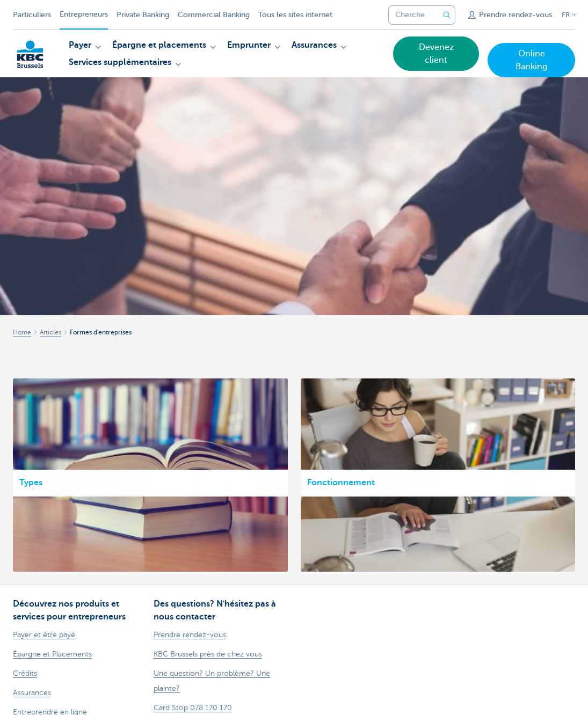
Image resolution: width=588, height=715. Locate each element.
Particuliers (32, 15)
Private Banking (143, 15)
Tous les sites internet (295, 15)
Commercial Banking (214, 15)
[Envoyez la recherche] (447, 15)
